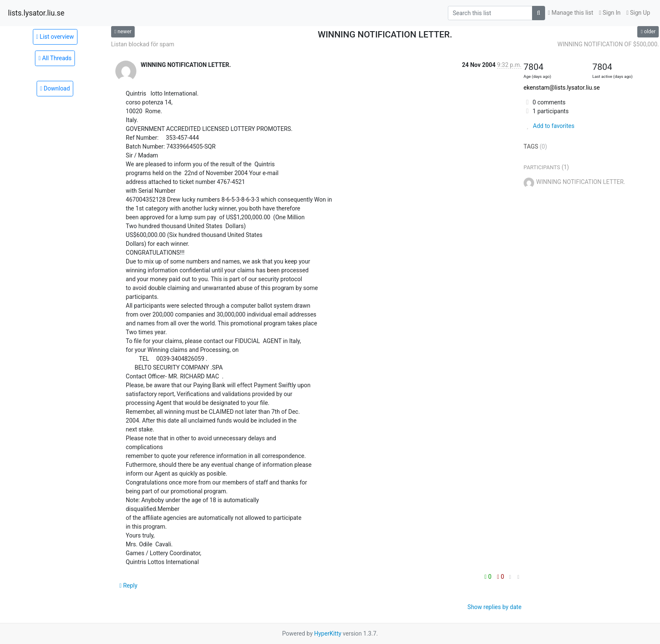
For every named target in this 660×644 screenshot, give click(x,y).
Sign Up (638, 13)
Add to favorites (549, 126)
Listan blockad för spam (143, 44)
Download (55, 88)
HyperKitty (328, 633)
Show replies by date (495, 607)
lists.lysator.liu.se (36, 13)
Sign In (610, 13)
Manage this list (571, 13)
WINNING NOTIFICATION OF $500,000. (608, 44)
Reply (129, 585)
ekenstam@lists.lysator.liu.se (562, 88)
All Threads (55, 58)
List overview (55, 37)
